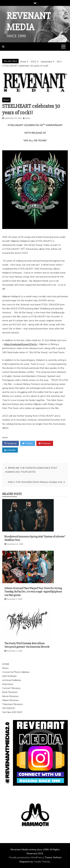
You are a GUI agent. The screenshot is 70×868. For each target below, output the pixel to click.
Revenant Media (29, 22)
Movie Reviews (10, 696)
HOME (6, 664)
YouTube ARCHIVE (12, 712)
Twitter (28, 443)
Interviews (8, 684)
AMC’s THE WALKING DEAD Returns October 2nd (35, 482)
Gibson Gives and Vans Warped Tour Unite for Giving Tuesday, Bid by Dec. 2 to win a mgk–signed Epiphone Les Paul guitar (33, 592)
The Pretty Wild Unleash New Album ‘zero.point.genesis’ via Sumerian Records (27, 645)
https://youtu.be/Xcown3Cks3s (20, 344)
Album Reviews (10, 700)
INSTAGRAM (9, 676)
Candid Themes (42, 862)
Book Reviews (10, 692)
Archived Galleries (12, 680)
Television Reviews (12, 704)
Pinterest (45, 443)
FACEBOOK (9, 708)
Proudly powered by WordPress (26, 857)
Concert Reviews (11, 688)
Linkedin (10, 450)
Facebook (11, 443)
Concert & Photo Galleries (16, 672)
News (6, 100)
